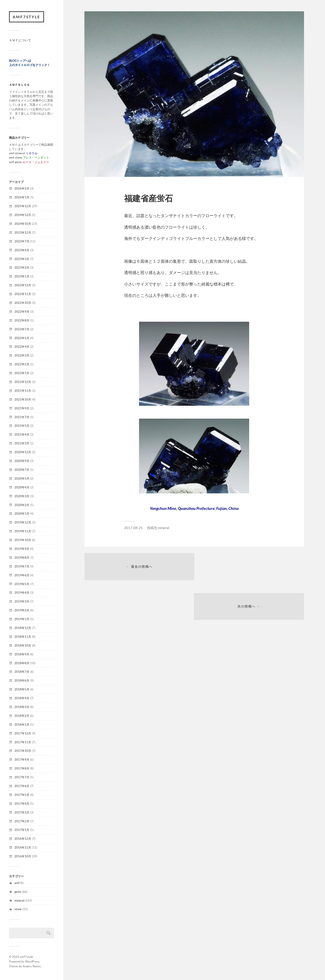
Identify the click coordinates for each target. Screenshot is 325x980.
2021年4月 (22, 435)
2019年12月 (23, 523)
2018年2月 (22, 716)
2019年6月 (22, 575)
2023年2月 (22, 268)
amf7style (27, 17)
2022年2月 (22, 364)
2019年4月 (22, 593)
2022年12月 (23, 285)
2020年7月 (22, 470)
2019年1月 (22, 619)
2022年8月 (22, 320)
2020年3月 (22, 496)
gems (18, 892)
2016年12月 (23, 839)
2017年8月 (22, 769)
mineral (19, 900)
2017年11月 (23, 742)
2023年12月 (23, 232)
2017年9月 (22, 760)
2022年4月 (22, 347)
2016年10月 (23, 856)
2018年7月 (22, 672)
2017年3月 (22, 812)
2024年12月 (23, 215)
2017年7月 (22, 777)
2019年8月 (22, 558)
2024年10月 (23, 224)
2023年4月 (22, 250)
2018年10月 (23, 645)
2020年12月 (23, 452)
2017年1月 (22, 830)
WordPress (32, 962)
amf (17, 883)
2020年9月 (22, 461)
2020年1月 (22, 514)
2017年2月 (22, 821)
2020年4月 (22, 487)
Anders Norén (32, 966)
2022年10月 (23, 303)
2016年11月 (23, 848)
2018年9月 (22, 654)
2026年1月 (22, 197)
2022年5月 (22, 338)
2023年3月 (22, 259)
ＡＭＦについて (20, 40)
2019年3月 (22, 602)
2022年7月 (22, 329)
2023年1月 (22, 277)
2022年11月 (23, 294)
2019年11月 (23, 531)
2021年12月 (23, 382)
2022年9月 (22, 312)
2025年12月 (23, 206)
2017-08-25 (133, 528)
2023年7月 (22, 241)
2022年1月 (22, 373)
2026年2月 (22, 189)
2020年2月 (22, 505)
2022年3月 (22, 356)
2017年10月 (23, 751)
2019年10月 (23, 540)
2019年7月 (22, 566)
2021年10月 (23, 399)
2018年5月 (22, 689)
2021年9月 (22, 408)
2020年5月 (22, 478)
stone (18, 909)
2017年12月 (23, 733)
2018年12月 (23, 628)
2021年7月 (22, 417)
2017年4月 (22, 804)
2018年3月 (22, 707)
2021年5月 (22, 426)
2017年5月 (22, 795)
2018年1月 (22, 724)
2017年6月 (22, 786)
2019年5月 (22, 584)
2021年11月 (23, 391)
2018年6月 (22, 681)
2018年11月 (23, 637)
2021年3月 (22, 443)
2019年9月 (22, 549)
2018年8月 (22, 663)
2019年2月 (22, 610)
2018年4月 (22, 698)
